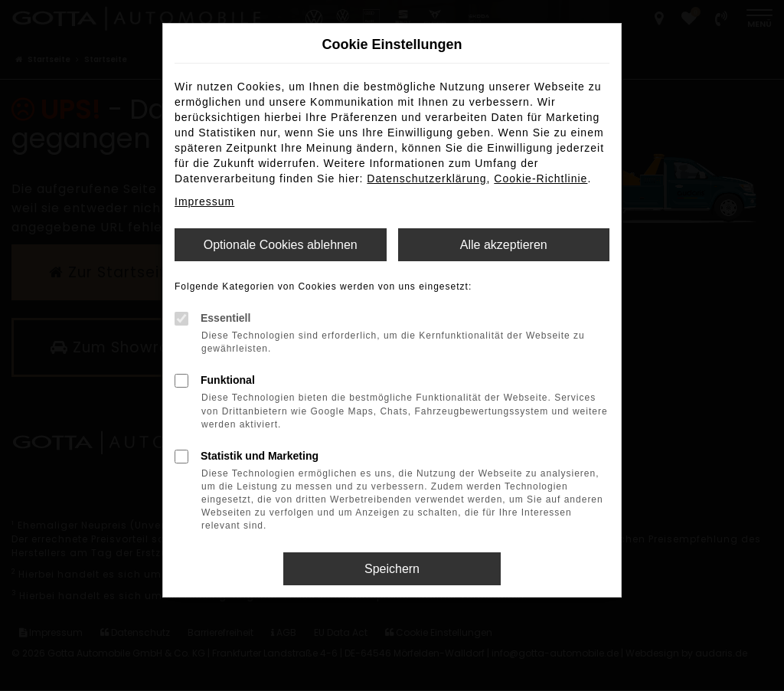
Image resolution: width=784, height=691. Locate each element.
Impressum (204, 201)
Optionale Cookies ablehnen (281, 245)
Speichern (392, 569)
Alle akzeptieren (504, 245)
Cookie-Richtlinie (541, 178)
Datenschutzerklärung (426, 178)
